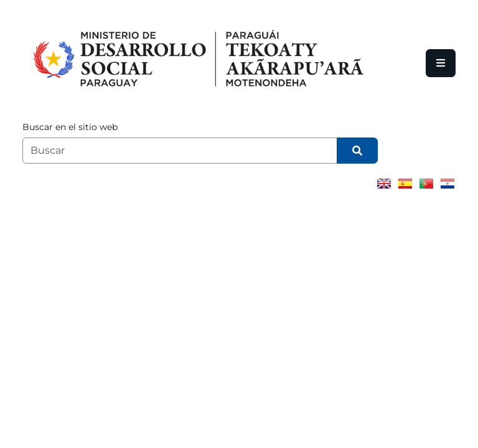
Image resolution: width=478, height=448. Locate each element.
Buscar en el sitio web (70, 127)
